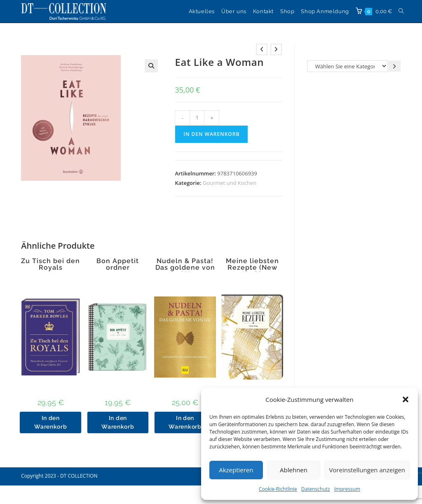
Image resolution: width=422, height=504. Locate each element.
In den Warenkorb (211, 134)
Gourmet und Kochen (230, 183)
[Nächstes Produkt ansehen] (276, 49)
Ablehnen (294, 470)
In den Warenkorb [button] (50, 422)
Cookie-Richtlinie (278, 489)
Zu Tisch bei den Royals (50, 264)
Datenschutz (316, 489)
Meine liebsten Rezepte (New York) (252, 268)
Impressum (347, 489)
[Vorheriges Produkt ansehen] (262, 49)
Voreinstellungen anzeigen (367, 470)
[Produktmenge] (197, 118)
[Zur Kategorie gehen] (394, 66)
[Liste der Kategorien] (347, 66)
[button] (406, 399)
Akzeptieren (236, 470)
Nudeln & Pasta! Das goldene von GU (185, 268)
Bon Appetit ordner (118, 264)
